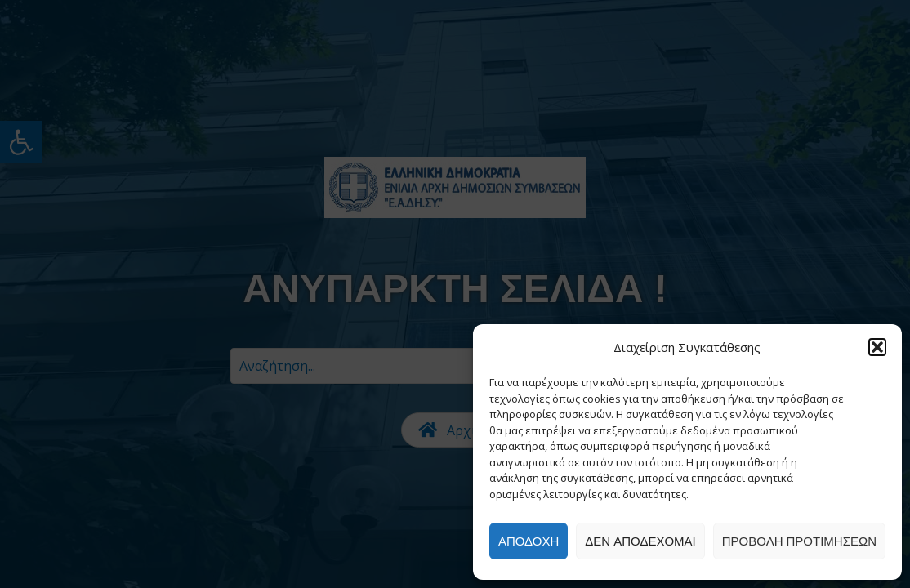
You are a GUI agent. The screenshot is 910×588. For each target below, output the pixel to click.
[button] (877, 347)
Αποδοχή (529, 541)
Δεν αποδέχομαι (640, 541)
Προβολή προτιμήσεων (799, 541)
